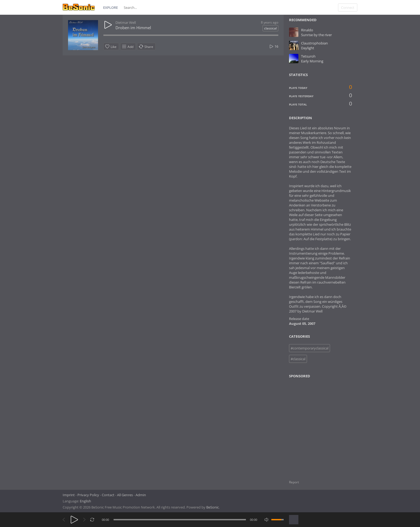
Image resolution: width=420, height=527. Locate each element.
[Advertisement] (315, 426)
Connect (348, 7)
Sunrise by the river (316, 35)
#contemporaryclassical (310, 348)
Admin (141, 495)
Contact (108, 495)
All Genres (125, 495)
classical (270, 28)
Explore (110, 7)
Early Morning (312, 61)
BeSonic (213, 507)
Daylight (308, 48)
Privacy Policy (88, 495)
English (85, 501)
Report (294, 482)
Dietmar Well (126, 22)
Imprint (69, 495)
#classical (298, 359)
